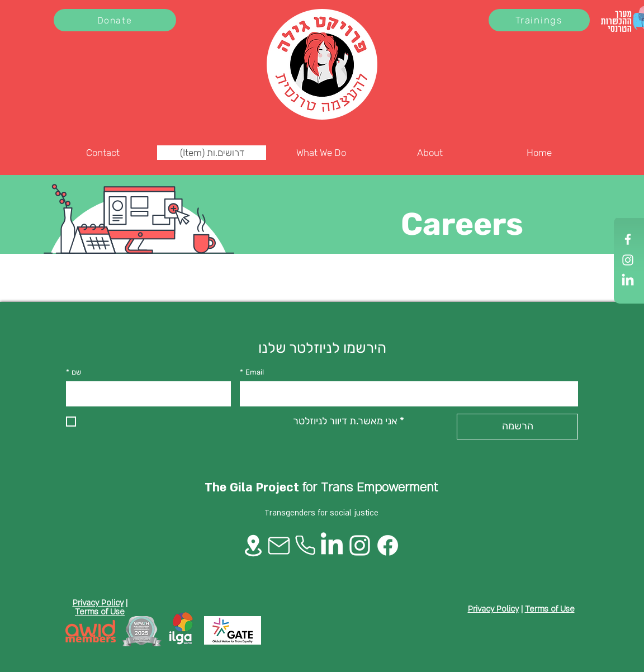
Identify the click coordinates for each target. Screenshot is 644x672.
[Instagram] (628, 260)
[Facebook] (628, 239)
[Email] (406, 394)
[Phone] (305, 545)
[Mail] (279, 546)
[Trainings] (539, 20)
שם (74, 372)
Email (252, 372)
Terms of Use (100, 612)
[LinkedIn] (628, 281)
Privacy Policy (98, 603)
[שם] (145, 394)
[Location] (253, 546)
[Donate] (115, 20)
